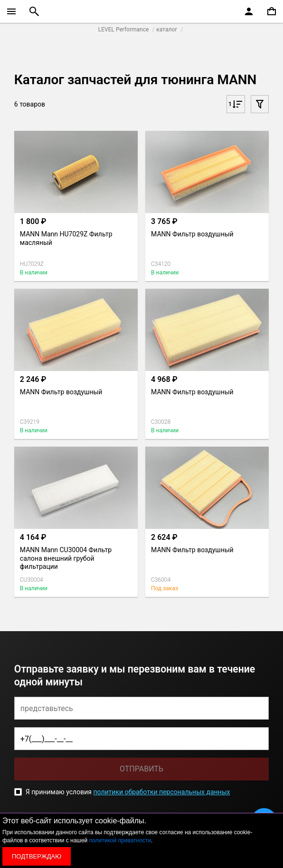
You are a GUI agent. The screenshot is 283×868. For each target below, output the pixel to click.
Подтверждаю (37, 856)
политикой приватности (120, 840)
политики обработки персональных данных (161, 792)
